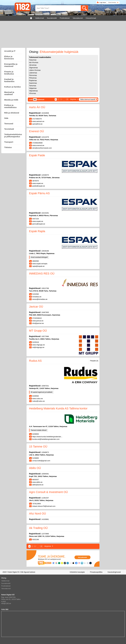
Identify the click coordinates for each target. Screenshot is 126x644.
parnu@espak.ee (39, 224)
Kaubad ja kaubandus (9, 80)
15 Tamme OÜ (38, 447)
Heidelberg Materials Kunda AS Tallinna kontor (58, 408)
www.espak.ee (38, 183)
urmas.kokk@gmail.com (41, 461)
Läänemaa (33, 73)
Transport (9, 142)
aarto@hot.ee (37, 124)
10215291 (45, 213)
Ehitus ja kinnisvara (9, 57)
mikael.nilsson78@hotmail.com (44, 506)
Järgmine (73, 99)
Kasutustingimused (114, 572)
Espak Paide (37, 155)
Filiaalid (94, 361)
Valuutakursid (6, 589)
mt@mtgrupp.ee (38, 347)
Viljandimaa (33, 91)
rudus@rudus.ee (39, 401)
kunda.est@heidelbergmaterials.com (46, 439)
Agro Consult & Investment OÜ (49, 492)
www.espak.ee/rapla (40, 264)
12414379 (45, 137)
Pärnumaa (33, 75)
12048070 (45, 175)
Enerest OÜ (37, 131)
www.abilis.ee (37, 482)
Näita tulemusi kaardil (88, 99)
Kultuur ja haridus (12, 87)
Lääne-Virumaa (35, 70)
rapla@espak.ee (38, 266)
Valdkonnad (5, 581)
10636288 (45, 251)
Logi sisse (103, 2)
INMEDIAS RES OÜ (42, 274)
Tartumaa (33, 86)
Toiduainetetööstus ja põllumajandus (13, 135)
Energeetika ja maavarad (11, 65)
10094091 (45, 474)
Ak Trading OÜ (38, 528)
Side (6, 118)
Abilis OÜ (35, 468)
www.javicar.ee (38, 321)
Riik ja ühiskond (12, 113)
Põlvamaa (33, 78)
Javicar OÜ (36, 307)
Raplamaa (33, 80)
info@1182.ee (6, 603)
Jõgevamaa (33, 68)
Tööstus (8, 147)
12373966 (45, 534)
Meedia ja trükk (11, 100)
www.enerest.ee (38, 145)
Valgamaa (33, 88)
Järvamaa (33, 65)
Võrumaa (33, 93)
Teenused (9, 124)
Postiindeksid (6, 586)
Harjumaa (33, 60)
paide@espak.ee (39, 186)
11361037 (45, 498)
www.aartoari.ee (38, 121)
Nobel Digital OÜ (14, 572)
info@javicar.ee (38, 323)
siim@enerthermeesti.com (42, 148)
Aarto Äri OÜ (37, 107)
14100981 (45, 519)
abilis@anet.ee (38, 485)
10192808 (45, 113)
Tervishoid (9, 129)
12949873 (45, 452)
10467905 (45, 312)
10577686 (45, 336)
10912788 (45, 288)
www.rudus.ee (38, 399)
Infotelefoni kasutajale (77, 572)
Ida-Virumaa (34, 62)
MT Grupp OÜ (38, 331)
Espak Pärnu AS (39, 193)
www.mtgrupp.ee (39, 345)
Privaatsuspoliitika (96, 572)
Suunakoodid (6, 583)
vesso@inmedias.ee (40, 299)
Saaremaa (33, 83)
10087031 (45, 386)
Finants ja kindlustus (9, 73)
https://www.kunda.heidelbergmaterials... (47, 437)
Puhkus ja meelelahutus (10, 106)
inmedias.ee (37, 297)
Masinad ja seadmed (9, 93)
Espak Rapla (37, 231)
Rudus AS (35, 361)
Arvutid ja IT (10, 51)
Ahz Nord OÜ (38, 514)
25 (67, 99)
